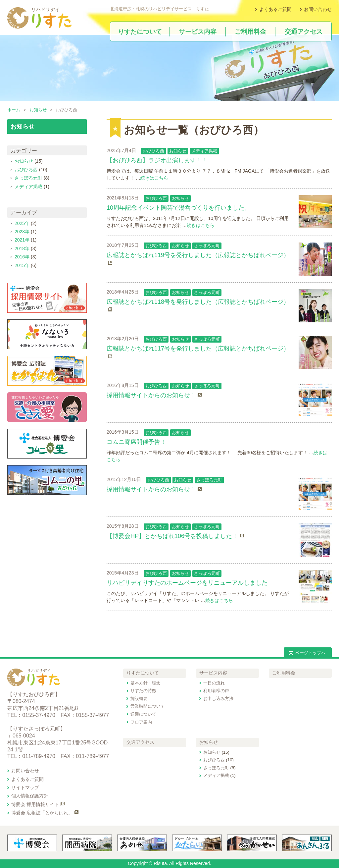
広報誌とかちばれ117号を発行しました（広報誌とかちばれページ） (198, 349)
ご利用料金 (284, 673)
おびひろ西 (153, 151)
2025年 (22, 223)
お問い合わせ (318, 9)
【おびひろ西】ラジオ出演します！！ (157, 160)
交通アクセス (140, 742)
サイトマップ (25, 787)
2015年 (22, 265)
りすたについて (143, 673)
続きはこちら (154, 178)
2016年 (22, 257)
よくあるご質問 (275, 9)
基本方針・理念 (145, 683)
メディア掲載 (204, 151)
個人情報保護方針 (30, 796)
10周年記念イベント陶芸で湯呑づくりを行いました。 (178, 208)
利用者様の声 (216, 691)
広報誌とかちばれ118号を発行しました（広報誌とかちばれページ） (198, 302)
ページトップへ (310, 653)
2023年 (22, 232)
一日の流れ (214, 683)
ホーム (14, 110)
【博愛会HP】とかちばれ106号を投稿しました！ (172, 536)
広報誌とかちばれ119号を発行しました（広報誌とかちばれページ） (198, 255)
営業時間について (148, 706)
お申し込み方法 (218, 699)
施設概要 (139, 699)
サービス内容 (213, 673)
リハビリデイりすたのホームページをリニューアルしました (187, 583)
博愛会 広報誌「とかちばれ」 (42, 813)
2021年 (22, 240)
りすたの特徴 (143, 691)
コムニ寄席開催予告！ (136, 442)
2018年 (22, 248)
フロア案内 (141, 722)
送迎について (143, 714)
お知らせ (38, 110)
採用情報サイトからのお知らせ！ (151, 395)
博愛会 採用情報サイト (35, 804)
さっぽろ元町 (207, 246)
